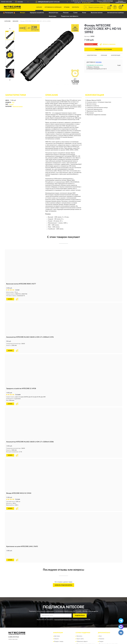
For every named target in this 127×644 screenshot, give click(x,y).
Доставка (57, 628)
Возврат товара (59, 633)
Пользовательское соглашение (86, 636)
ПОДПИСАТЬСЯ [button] (80, 607)
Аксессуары (53, 16)
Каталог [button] (39, 7)
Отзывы (67, 7)
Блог (100, 628)
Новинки (102, 631)
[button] (105, 2)
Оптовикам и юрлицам (53, 7)
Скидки (101, 633)
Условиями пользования (79, 611)
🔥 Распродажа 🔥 (9, 13)
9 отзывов (18, 393)
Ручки (84, 13)
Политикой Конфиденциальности (63, 611)
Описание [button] (104, 55)
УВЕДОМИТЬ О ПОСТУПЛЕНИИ (103, 49)
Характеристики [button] (92, 55)
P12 (13, 102)
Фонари (23, 13)
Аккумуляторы (53, 13)
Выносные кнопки (97, 13)
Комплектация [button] (116, 55)
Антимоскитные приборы (116, 13)
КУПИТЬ (10, 299)
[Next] (10, 80)
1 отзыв (17, 290)
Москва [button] (99, 62)
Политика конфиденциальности (108, 636)
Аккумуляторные (18, 106)
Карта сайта (80, 631)
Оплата (56, 631)
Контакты (75, 7)
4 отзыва (18, 497)
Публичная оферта (82, 633)
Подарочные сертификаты (70, 16)
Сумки (75, 13)
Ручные (11, 104)
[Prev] (10, 29)
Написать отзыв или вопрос (64, 577)
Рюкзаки (66, 13)
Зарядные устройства (37, 13)
